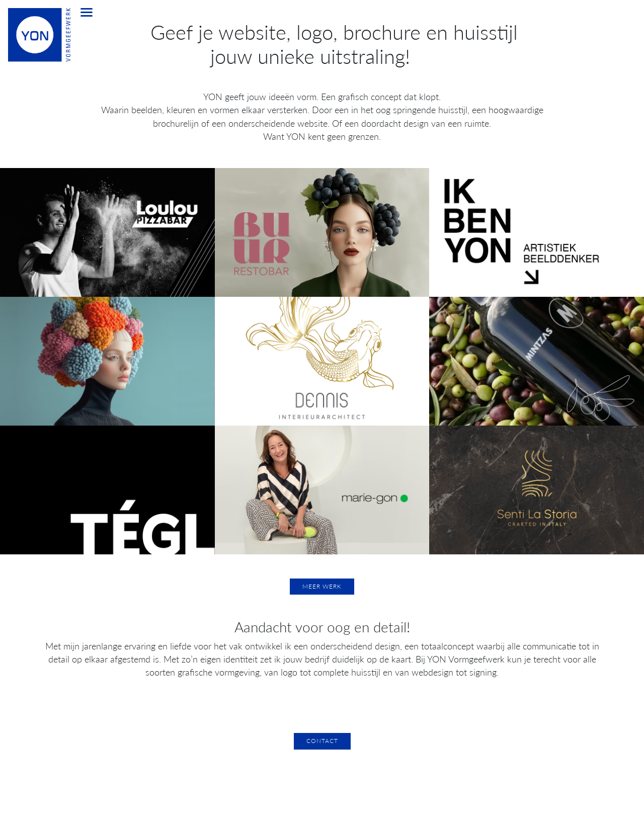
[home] (32, 40)
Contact (322, 741)
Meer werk (322, 586)
